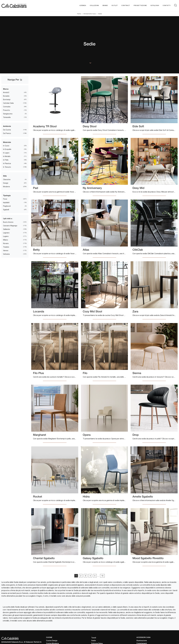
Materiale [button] (7, 142)
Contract (126, 6)
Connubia (7, 107)
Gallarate (7, 229)
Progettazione (140, 6)
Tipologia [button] (7, 195)
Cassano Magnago (10, 226)
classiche (7, 179)
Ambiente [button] (7, 126)
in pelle (6, 160)
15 (102, 576)
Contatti (167, 6)
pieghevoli (7, 206)
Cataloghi (155, 6)
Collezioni (94, 6)
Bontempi (7, 100)
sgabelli (6, 210)
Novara (6, 243)
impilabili (6, 203)
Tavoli (94, 638)
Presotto (7, 110)
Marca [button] (6, 89)
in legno (6, 153)
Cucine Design (52, 641)
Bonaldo (6, 96)
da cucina (7, 130)
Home (79, 14)
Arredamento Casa (90, 14)
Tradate (6, 247)
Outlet (115, 6)
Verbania (6, 254)
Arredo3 (6, 93)
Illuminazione (142, 641)
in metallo (7, 156)
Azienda (83, 6)
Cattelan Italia (8, 103)
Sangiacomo (8, 114)
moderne (6, 187)
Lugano (6, 236)
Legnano (6, 233)
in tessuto (7, 167)
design (6, 183)
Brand (105, 6)
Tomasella (7, 117)
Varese (6, 251)
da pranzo (7, 133)
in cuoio (6, 146)
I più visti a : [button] (8, 219)
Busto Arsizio (8, 222)
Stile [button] (5, 176)
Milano (6, 240)
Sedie (100, 14)
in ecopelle (7, 149)
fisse (5, 199)
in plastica (7, 164)
